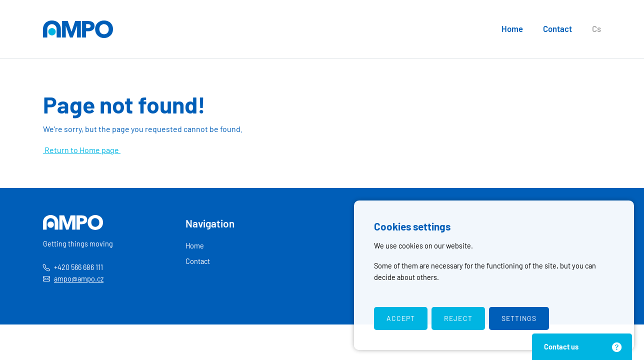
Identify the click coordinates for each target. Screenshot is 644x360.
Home (512, 28)
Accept (401, 318)
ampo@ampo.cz (79, 279)
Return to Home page (82, 150)
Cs (596, 28)
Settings (519, 318)
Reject (458, 318)
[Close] (616, 347)
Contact (557, 28)
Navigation (210, 223)
